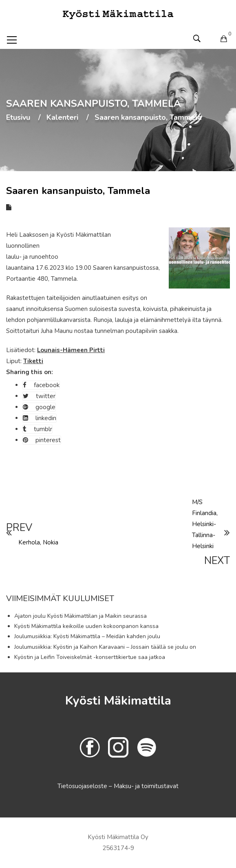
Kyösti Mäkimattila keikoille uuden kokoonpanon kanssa (86, 626)
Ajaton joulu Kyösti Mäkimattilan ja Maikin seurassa (81, 616)
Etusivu (18, 118)
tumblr (37, 429)
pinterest (42, 440)
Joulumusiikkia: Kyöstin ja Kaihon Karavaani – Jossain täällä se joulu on (105, 647)
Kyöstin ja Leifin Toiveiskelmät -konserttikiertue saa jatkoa (90, 657)
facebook (41, 385)
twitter (39, 396)
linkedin (40, 418)
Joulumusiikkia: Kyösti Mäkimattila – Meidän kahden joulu (87, 636)
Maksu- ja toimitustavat (146, 786)
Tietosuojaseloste (83, 786)
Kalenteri (62, 118)
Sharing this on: (30, 372)
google (39, 407)
